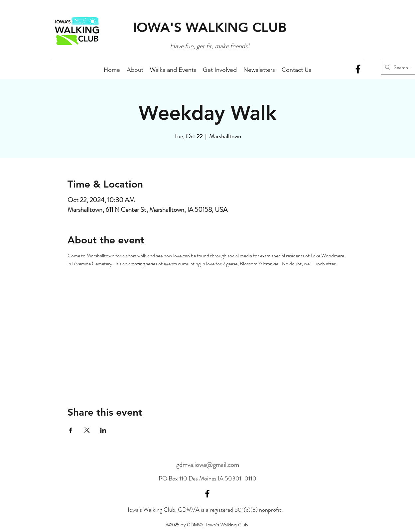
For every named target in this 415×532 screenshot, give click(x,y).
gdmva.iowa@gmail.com (208, 465)
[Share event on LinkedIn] (103, 430)
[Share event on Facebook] (71, 430)
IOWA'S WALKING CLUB (210, 27)
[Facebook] (358, 69)
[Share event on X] (87, 430)
